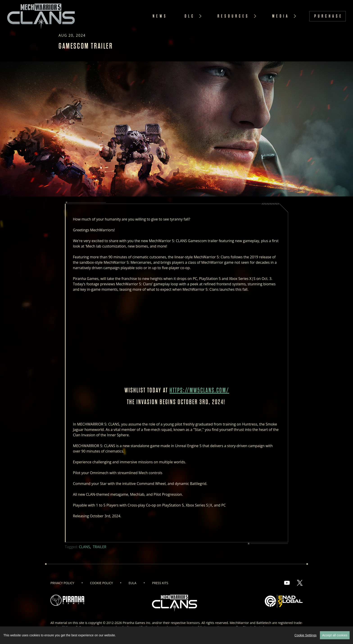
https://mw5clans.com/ (199, 390)
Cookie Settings (305, 635)
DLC (190, 16)
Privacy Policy (62, 583)
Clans (84, 547)
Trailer (100, 547)
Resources (233, 16)
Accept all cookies (335, 635)
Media (281, 16)
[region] (176, 635)
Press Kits (160, 583)
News (160, 16)
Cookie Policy (102, 583)
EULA (132, 583)
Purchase (329, 16)
